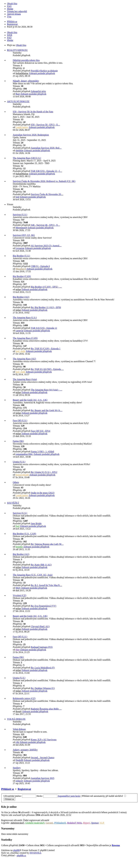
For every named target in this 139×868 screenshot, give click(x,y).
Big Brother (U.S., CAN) (24, 534)
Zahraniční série (38, 91)
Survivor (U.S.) (20, 215)
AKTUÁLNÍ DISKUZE (18, 101)
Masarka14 (21, 269)
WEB (10, 35)
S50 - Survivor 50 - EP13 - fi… (45, 125)
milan (18, 289)
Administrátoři (17, 823)
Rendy (19, 711)
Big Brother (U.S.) (21, 256)
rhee (18, 650)
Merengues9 (21, 228)
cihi (17, 742)
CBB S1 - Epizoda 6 (40, 266)
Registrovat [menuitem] (12, 24)
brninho (19, 547)
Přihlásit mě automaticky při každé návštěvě (104, 796)
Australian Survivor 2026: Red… (46, 148)
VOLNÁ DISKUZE (16, 719)
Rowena (116, 845)
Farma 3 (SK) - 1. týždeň (42, 452)
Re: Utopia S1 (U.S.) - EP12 (44, 472)
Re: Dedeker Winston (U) (43, 688)
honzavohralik (22, 475)
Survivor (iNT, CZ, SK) (24, 235)
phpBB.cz (21, 855)
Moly (18, 588)
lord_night (20, 351)
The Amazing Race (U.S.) (25, 318)
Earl (18, 526)
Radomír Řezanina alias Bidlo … (46, 709)
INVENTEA (35, 853)
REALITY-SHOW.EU (17, 50)
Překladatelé (60, 823)
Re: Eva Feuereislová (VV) (44, 606)
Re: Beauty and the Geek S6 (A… (47, 410)
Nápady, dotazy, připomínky (26, 81)
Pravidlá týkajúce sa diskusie (44, 71)
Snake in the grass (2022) (43, 493)
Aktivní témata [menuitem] (14, 14)
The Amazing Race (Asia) (25, 379)
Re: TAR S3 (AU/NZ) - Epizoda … (47, 369)
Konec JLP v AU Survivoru (44, 740)
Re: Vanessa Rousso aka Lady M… (47, 544)
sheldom (20, 150)
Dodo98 (19, 760)
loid (17, 197)
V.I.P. (102, 823)
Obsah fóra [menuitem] (12, 4)
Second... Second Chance (43, 758)
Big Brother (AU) (21, 297)
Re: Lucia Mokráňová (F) (43, 668)
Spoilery (17, 768)
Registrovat (24, 789)
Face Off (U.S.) (20, 421)
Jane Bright (36, 523)
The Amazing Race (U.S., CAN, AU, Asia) (33, 575)
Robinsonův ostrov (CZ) (24, 698)
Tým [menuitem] (9, 17)
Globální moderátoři (35, 823)
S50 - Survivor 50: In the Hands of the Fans (33, 112)
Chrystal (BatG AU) (40, 626)
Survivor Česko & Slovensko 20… (47, 194)
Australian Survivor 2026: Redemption (31, 135)
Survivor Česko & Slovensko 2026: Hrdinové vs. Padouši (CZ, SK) (44, 181)
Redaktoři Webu (75, 823)
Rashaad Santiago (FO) (42, 647)
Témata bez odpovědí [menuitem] (17, 11)
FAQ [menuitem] (9, 6)
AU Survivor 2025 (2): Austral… (46, 246)
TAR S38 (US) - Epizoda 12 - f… (46, 171)
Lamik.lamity (22, 127)
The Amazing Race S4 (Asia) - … (47, 390)
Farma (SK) (18, 441)
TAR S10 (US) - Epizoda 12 (44, 328)
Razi (18, 94)
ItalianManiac (22, 73)
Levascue (20, 248)
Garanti (49, 823)
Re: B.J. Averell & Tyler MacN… (46, 585)
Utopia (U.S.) (19, 462)
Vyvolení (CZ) (19, 595)
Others (16, 482)
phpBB (16, 850)
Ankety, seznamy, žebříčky (25, 750)
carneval (20, 331)
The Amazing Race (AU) (24, 359)
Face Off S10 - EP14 (40, 431)
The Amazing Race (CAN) (25, 338)
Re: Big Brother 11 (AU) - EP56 (46, 307)
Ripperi (87, 823)
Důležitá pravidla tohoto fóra (26, 60)
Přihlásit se (8, 789)
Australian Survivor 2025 (42, 778)
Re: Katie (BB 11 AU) (41, 565)
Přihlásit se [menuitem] (12, 22)
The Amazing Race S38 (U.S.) (27, 158)
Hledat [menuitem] (10, 9)
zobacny (19, 781)
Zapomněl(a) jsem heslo (69, 796)
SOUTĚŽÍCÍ (13, 503)
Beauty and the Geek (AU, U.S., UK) (30, 400)
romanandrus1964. (24, 454)
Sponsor (95, 823)
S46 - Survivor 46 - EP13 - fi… (45, 225)
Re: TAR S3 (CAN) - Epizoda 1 (46, 349)
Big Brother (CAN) (22, 276)
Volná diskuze (19, 729)
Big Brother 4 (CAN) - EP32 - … (46, 287)
